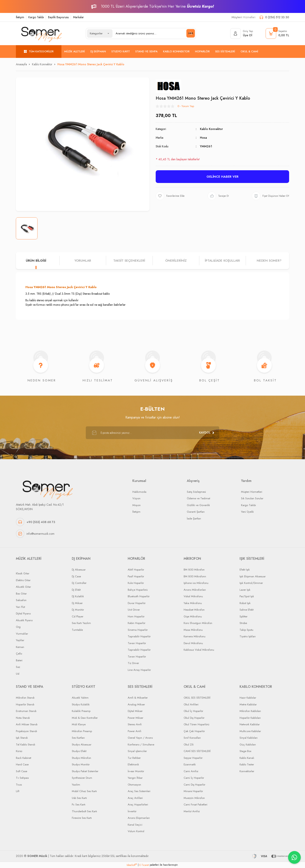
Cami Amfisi (191, 771)
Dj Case (76, 576)
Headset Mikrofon (194, 610)
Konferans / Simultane (141, 744)
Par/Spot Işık (247, 596)
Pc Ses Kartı (79, 805)
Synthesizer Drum (82, 778)
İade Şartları (194, 518)
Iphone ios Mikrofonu (196, 583)
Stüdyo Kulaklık (81, 704)
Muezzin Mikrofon (194, 798)
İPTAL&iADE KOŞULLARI (222, 261)
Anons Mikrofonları (195, 590)
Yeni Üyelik (247, 512)
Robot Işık (245, 603)
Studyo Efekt (79, 751)
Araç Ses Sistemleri (139, 791)
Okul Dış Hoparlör (194, 718)
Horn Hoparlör (136, 616)
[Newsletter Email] (152, 433)
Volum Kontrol (136, 831)
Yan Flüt (20, 607)
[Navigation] (39, 52)
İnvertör (132, 811)
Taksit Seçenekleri (129, 261)
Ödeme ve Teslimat (198, 498)
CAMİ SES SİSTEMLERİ (197, 751)
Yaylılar (20, 640)
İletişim (20, 17)
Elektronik (133, 764)
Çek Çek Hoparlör (194, 731)
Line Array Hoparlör (139, 670)
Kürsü (19, 751)
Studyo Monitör (81, 764)
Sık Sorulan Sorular (252, 498)
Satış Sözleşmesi (196, 492)
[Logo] (42, 33)
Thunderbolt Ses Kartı (84, 811)
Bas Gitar (21, 594)
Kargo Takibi (36, 17)
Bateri (19, 660)
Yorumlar (83, 261)
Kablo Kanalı (247, 758)
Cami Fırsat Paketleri (195, 805)
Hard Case (22, 764)
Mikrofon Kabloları (250, 711)
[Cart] (277, 33)
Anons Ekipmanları (139, 818)
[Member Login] (242, 33)
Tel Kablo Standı (26, 744)
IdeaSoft (132, 865)
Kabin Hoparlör (137, 623)
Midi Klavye (79, 724)
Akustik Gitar (23, 587)
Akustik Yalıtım (80, 698)
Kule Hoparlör (136, 583)
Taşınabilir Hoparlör (139, 636)
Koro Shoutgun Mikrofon (198, 623)
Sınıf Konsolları (192, 738)
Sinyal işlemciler (137, 751)
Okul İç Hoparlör (193, 711)
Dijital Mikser (135, 711)
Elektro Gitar (23, 580)
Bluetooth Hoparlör (139, 596)
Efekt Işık (245, 570)
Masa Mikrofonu (193, 630)
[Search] (154, 33)
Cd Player (78, 616)
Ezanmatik (190, 764)
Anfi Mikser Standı (27, 724)
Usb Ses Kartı (79, 798)
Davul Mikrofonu (193, 643)
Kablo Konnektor (211, 129)
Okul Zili (189, 744)
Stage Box (245, 751)
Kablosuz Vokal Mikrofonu (199, 650)
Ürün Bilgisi (36, 261)
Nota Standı (23, 718)
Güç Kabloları (248, 744)
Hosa (203, 138)
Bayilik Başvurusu (58, 17)
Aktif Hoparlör (136, 570)
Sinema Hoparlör (138, 630)
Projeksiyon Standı (26, 731)
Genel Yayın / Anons (140, 738)
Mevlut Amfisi (192, 811)
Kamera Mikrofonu (195, 636)
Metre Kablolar (248, 704)
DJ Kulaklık (78, 596)
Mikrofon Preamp (82, 731)
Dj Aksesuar (79, 570)
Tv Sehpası (22, 778)
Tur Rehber (134, 758)
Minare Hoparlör (193, 791)
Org (18, 627)
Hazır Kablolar (248, 698)
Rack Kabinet (24, 758)
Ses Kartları (78, 738)
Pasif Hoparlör (136, 576)
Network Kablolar (250, 724)
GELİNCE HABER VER (223, 177)
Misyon (137, 505)
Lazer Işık (245, 590)
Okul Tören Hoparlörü (196, 724)
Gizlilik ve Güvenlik (198, 505)
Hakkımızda (139, 492)
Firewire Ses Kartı (82, 818)
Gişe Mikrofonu (193, 616)
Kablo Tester (247, 764)
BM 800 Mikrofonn (195, 576)
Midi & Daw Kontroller (85, 718)
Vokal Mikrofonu (193, 596)
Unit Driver (134, 610)
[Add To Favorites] (170, 196)
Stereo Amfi (135, 724)
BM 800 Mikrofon (194, 570)
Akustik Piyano (24, 620)
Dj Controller (79, 583)
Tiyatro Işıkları (248, 636)
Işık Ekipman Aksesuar (253, 576)
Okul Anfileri (191, 704)
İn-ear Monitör (136, 771)
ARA (191, 33)
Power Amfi (134, 731)
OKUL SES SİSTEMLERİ (197, 698)
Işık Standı (22, 738)
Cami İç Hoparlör (194, 778)
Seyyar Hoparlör (193, 758)
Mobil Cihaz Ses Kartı (84, 791)
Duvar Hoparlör (137, 603)
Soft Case (21, 771)
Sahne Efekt (247, 610)
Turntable (77, 630)
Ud (18, 674)
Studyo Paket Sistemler (85, 771)
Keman (20, 647)
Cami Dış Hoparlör (194, 785)
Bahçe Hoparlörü (138, 590)
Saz (18, 667)
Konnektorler (247, 771)
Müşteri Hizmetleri (252, 492)
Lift (18, 791)
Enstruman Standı (26, 711)
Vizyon (136, 498)
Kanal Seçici (135, 825)
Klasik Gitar (23, 573)
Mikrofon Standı (25, 698)
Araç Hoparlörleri (138, 805)
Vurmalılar (22, 634)
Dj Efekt (76, 590)
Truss (19, 785)
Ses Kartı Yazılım (81, 623)
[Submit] (207, 433)
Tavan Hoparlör (137, 643)
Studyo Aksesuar (82, 744)
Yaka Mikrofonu (193, 603)
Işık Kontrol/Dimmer (251, 583)
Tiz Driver (133, 663)
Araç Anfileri (135, 798)
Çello (19, 654)
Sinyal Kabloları (249, 738)
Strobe (243, 623)
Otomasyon (134, 785)
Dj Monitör (78, 610)
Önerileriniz (176, 261)
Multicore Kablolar (250, 731)
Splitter (243, 616)
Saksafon (21, 600)
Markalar (78, 17)
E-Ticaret (144, 865)
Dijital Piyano (23, 613)
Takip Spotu (246, 630)
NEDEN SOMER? (269, 261)
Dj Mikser (77, 603)
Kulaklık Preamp (81, 711)
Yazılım (76, 785)
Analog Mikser (136, 704)
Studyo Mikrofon (81, 758)
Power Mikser (135, 718)
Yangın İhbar (135, 778)
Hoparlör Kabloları (250, 718)
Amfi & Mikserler (138, 698)
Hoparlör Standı (25, 704)
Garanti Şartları (196, 512)
